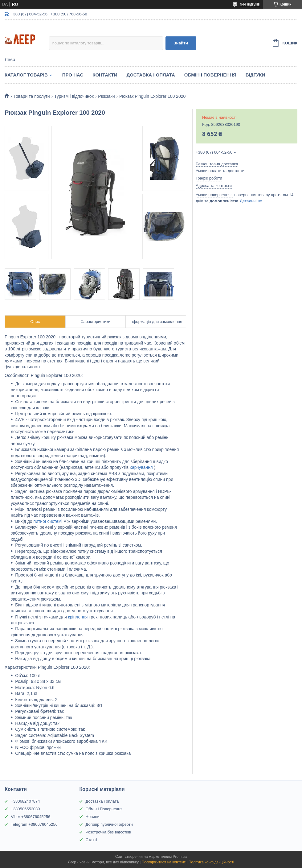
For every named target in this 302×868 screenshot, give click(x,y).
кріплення (79, 617)
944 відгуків (250, 4)
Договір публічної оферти (109, 824)
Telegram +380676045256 (34, 824)
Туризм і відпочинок (74, 96)
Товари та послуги (31, 96)
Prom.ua (180, 857)
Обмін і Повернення (210, 75)
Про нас (73, 75)
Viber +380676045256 (31, 817)
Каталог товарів (26, 75)
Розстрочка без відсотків (108, 832)
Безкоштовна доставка (217, 164)
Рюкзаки (106, 96)
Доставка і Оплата (151, 75)
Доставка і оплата (102, 801)
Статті (91, 840)
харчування (142, 467)
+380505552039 (25, 809)
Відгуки (255, 75)
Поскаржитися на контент (164, 862)
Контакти (105, 75)
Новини (93, 817)
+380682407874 (25, 801)
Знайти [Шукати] (181, 43)
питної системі (48, 521)
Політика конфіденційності (211, 862)
